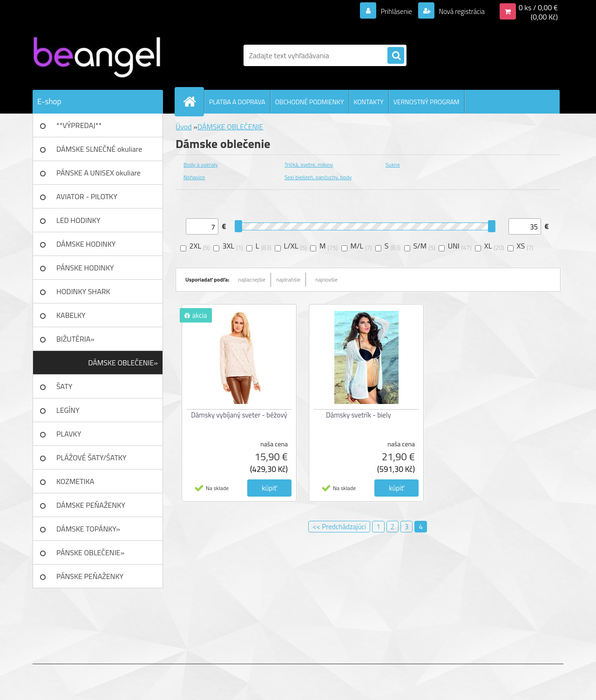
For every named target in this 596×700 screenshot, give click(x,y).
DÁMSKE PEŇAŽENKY (91, 505)
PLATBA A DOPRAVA (237, 102)
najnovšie (326, 279)
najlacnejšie (252, 279)
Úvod (184, 127)
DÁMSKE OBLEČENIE (230, 127)
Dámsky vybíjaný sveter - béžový (239, 415)
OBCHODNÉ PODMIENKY (310, 102)
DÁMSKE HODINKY (86, 244)
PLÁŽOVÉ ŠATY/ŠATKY (91, 458)
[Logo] (97, 55)
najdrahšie (288, 279)
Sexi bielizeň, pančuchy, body (318, 177)
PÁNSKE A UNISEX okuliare (98, 173)
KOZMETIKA (75, 481)
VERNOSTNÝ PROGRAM (427, 102)
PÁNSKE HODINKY (85, 268)
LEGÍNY (68, 410)
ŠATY (64, 386)
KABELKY (71, 315)
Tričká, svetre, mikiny (309, 165)
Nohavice (194, 177)
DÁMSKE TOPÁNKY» (88, 529)
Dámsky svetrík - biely (359, 415)
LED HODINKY (78, 220)
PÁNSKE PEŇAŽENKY (90, 576)
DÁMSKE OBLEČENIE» (123, 363)
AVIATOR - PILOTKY (87, 196)
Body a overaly (201, 165)
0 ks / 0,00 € (538, 7)
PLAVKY (69, 434)
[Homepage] (193, 101)
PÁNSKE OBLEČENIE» (90, 552)
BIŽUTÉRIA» (75, 339)
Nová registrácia (459, 11)
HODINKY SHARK (83, 291)
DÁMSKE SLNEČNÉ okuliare (99, 149)
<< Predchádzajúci (339, 527)
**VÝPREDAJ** (79, 125)
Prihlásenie (390, 11)
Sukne (393, 165)
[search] (396, 56)
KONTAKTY (369, 102)
